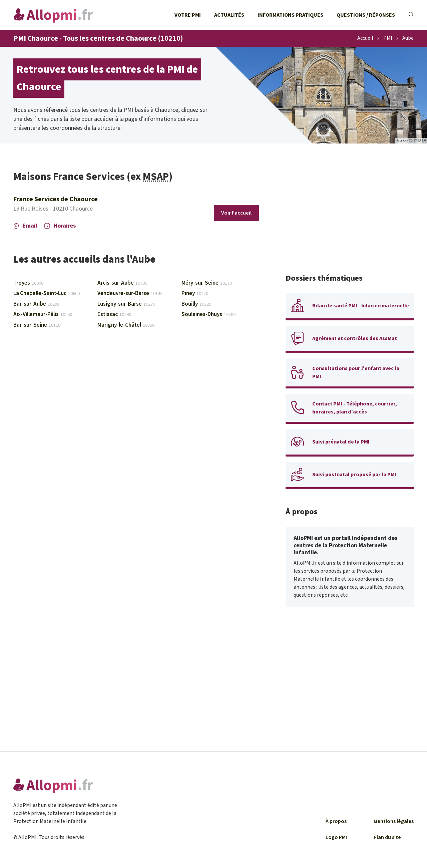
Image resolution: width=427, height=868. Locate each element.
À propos (336, 821)
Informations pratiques (290, 15)
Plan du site (387, 837)
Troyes (28, 283)
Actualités (229, 15)
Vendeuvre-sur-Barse (130, 293)
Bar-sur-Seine (37, 325)
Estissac (114, 314)
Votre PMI (188, 15)
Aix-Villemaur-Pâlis (43, 314)
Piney (195, 293)
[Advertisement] (350, 217)
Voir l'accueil (236, 213)
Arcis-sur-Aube (122, 283)
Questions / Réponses (366, 15)
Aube (408, 38)
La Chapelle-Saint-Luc (47, 293)
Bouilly (196, 304)
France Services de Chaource (56, 199)
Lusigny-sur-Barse (126, 304)
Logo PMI (336, 837)
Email (25, 226)
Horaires (60, 226)
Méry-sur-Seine (207, 283)
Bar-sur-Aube (36, 304)
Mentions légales (394, 821)
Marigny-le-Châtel (126, 325)
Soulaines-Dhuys (208, 314)
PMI (388, 38)
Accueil (365, 38)
